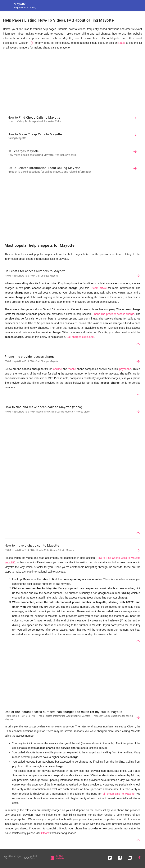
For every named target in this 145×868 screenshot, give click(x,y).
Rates (122, 43)
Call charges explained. (80, 337)
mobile (72, 369)
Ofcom (45, 833)
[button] (110, 857)
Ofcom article (99, 288)
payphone (125, 369)
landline (57, 369)
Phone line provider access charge (113, 314)
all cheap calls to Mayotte (119, 794)
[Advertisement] (72, 80)
